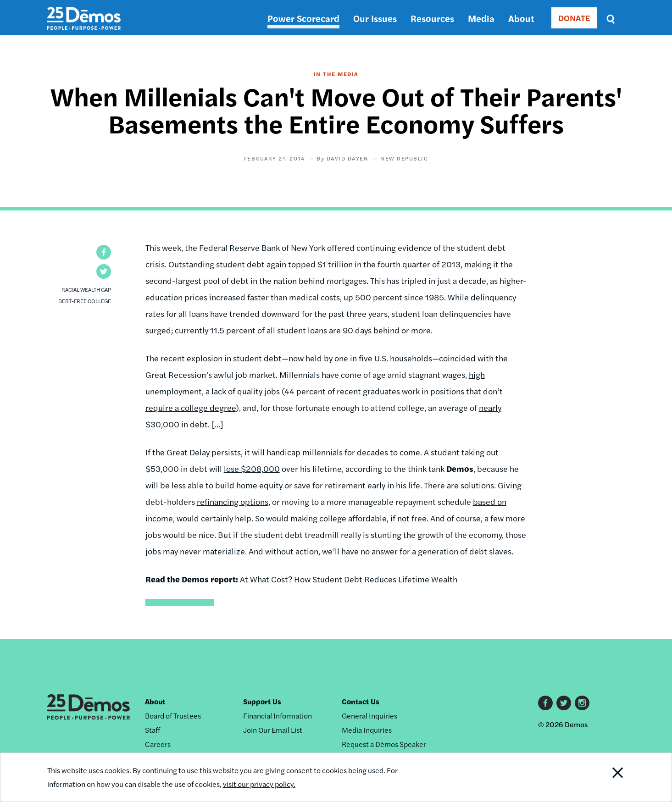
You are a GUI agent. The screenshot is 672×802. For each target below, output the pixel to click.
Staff (153, 730)
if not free (408, 518)
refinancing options (233, 501)
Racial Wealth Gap (86, 289)
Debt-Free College (85, 301)
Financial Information (278, 716)
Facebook (545, 703)
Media (481, 18)
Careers (158, 744)
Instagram (582, 703)
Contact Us (361, 701)
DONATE (574, 18)
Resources (432, 18)
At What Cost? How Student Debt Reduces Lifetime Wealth (349, 579)
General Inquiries (369, 716)
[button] (104, 252)
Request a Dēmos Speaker (384, 744)
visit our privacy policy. (259, 784)
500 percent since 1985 (400, 297)
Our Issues (375, 18)
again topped (291, 264)
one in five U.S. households (383, 358)
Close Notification (606, 777)
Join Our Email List (273, 730)
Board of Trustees (173, 716)
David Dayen (348, 158)
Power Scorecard (303, 18)
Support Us (262, 701)
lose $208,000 (252, 468)
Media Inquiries (367, 730)
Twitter (564, 703)
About (521, 18)
